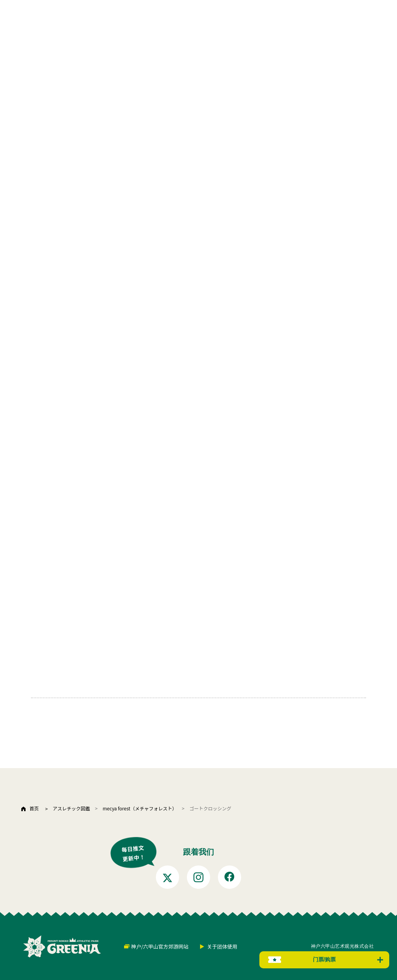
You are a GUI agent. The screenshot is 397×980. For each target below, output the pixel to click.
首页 (34, 808)
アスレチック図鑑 (71, 808)
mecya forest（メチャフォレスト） (140, 808)
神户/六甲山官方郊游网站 (160, 946)
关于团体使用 (222, 946)
